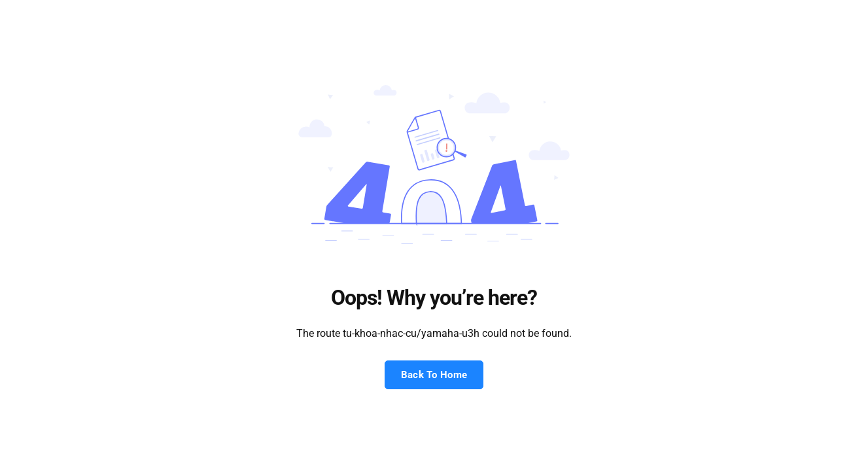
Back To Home (434, 375)
